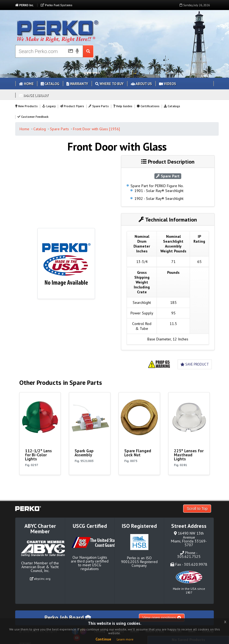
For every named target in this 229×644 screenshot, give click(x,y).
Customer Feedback (33, 117)
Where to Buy (109, 84)
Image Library (34, 95)
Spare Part (168, 176)
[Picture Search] (69, 52)
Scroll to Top (197, 509)
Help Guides (123, 106)
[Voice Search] (77, 51)
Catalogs (172, 106)
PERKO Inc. (25, 5)
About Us (141, 84)
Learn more (125, 639)
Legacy (49, 106)
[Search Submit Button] (88, 51)
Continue (103, 639)
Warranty (77, 84)
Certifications (148, 106)
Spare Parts (99, 106)
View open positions (162, 618)
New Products (26, 106)
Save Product (195, 364)
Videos (168, 84)
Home (26, 84)
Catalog (50, 84)
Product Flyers (72, 106)
